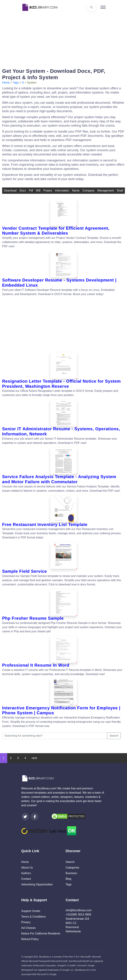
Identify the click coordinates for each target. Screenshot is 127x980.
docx (23, 191)
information (62, 191)
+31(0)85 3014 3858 (78, 914)
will (38, 191)
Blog (69, 879)
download (10, 191)
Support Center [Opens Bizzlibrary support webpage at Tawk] (31, 911)
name (76, 191)
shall (120, 191)
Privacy (26, 922)
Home (6, 83)
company (88, 191)
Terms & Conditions (34, 917)
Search (114, 736)
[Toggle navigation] (103, 7)
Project (48, 191)
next (34, 758)
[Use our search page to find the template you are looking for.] (91, 7)
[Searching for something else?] (55, 736)
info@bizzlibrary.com (79, 910)
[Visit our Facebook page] (35, 817)
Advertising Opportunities (37, 884)
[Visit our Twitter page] (25, 817)
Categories (72, 868)
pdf (31, 191)
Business (71, 873)
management (106, 191)
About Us (27, 868)
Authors (26, 873)
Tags (16, 83)
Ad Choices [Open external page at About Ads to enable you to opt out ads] (29, 928)
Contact (26, 879)
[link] (25, 817)
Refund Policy (30, 939)
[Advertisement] (63, 39)
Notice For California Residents (41, 933)
